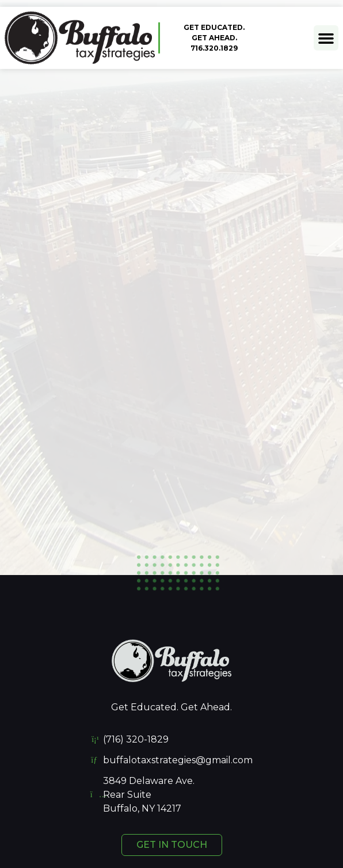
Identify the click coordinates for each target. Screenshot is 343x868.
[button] (326, 38)
